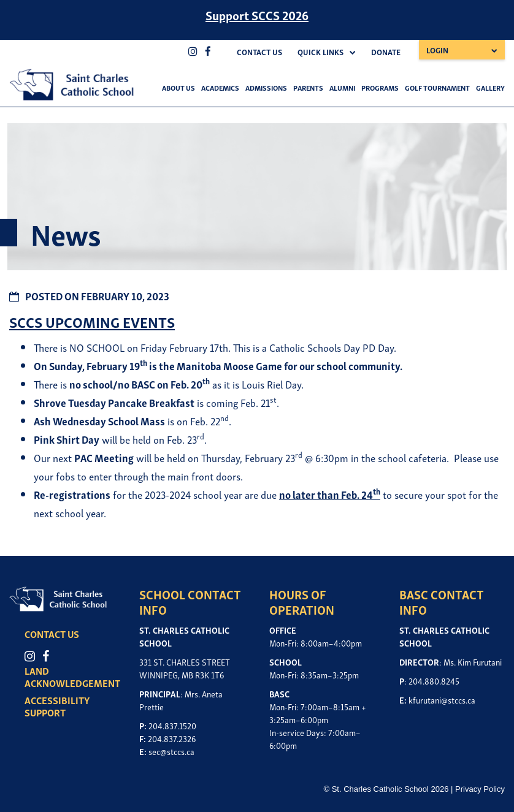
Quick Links (320, 52)
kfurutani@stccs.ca (442, 700)
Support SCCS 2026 (257, 15)
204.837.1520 (172, 725)
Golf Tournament (437, 87)
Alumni (342, 87)
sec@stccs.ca (171, 751)
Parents (308, 87)
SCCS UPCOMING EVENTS (92, 321)
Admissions (266, 87)
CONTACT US (52, 634)
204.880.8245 (434, 681)
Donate (386, 52)
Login (437, 50)
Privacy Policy (480, 789)
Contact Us (259, 52)
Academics (220, 87)
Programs (380, 87)
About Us (178, 87)
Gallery (490, 87)
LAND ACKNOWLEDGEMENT (72, 677)
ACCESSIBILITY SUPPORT (57, 706)
